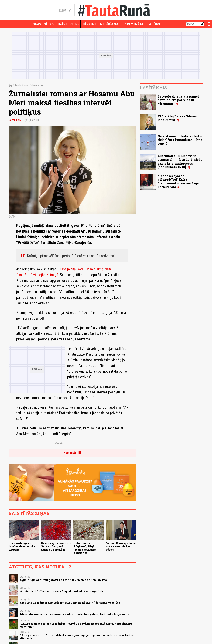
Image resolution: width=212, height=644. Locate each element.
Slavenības (43, 24)
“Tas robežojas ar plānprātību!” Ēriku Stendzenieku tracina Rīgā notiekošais (178, 181)
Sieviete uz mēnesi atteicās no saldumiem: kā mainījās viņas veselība (70, 603)
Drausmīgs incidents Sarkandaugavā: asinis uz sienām (56, 546)
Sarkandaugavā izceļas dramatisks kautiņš (22, 546)
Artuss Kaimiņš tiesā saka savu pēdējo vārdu (121, 546)
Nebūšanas (110, 24)
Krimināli (134, 24)
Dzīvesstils (68, 24)
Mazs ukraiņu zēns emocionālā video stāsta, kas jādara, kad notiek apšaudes (75, 614)
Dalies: (59, 443)
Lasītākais (153, 88)
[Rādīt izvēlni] (4, 24)
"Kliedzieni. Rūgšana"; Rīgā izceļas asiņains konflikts (85, 548)
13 (176, 104)
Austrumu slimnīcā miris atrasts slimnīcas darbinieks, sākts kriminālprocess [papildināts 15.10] (180, 161)
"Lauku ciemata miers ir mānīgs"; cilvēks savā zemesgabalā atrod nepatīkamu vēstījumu (76, 625)
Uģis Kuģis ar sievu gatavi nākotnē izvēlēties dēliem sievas (63, 580)
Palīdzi (154, 24)
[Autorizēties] (208, 24)
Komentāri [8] (72, 453)
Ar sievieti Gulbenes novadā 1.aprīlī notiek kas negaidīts (62, 591)
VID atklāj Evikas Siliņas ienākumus (177, 118)
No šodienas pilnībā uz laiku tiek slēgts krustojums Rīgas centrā (180, 140)
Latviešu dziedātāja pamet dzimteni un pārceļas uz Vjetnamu (178, 100)
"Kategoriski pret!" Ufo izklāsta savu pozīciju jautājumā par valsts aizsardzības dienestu (77, 637)
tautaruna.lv (15, 120)
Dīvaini (89, 24)
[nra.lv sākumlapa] (65, 10)
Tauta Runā (21, 85)
